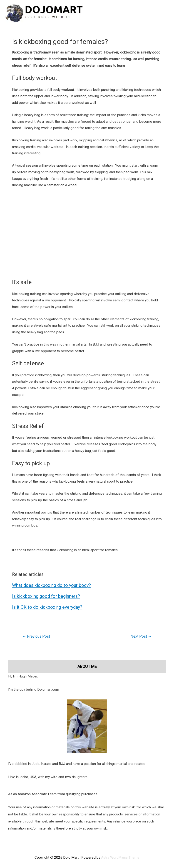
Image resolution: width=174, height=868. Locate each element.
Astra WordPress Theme (120, 858)
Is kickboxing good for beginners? (46, 596)
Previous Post (36, 636)
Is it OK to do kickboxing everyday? (47, 607)
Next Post (141, 636)
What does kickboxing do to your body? (51, 585)
